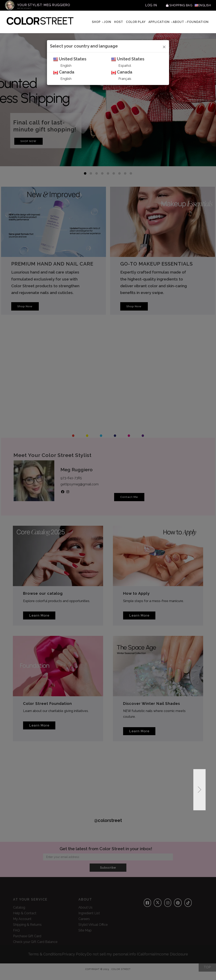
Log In (145, 5)
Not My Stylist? (24, 8)
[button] (199, 796)
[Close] (164, 46)
